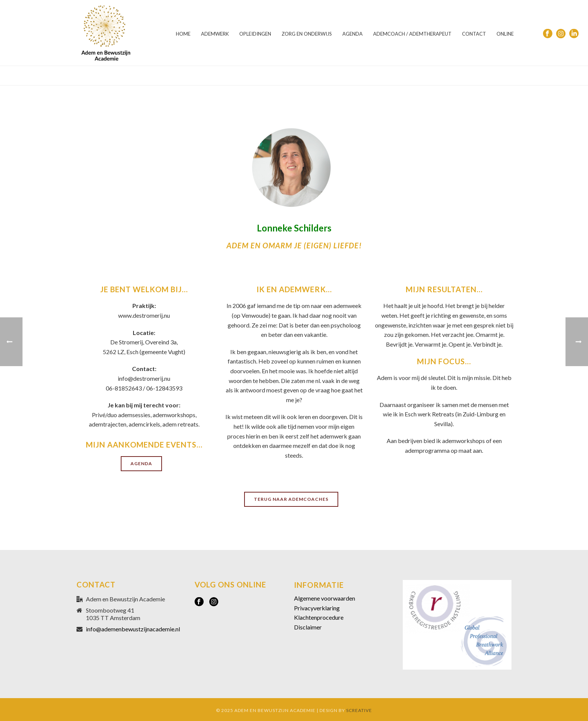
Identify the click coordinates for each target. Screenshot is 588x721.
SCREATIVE (359, 710)
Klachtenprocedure (319, 617)
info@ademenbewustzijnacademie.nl (133, 629)
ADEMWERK (215, 34)
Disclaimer (308, 627)
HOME (183, 34)
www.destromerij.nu (144, 315)
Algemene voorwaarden (325, 598)
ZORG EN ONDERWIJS (307, 34)
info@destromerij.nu (144, 378)
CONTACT (474, 34)
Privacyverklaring (317, 608)
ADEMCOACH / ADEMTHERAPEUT (412, 34)
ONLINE (505, 34)
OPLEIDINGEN (255, 34)
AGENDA (352, 34)
